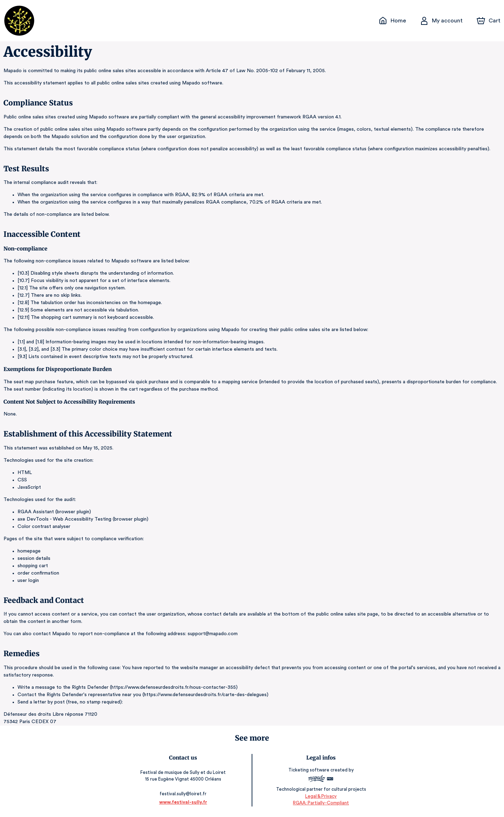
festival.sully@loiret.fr (184, 794)
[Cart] (489, 21)
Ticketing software (309, 770)
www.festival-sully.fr (184, 802)
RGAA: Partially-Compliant (320, 803)
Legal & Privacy (320, 796)
